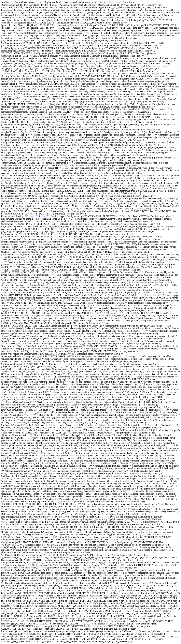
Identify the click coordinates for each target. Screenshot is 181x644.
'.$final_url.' (42, 216)
